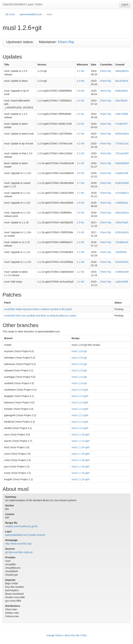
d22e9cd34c (122, 262)
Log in (125, 4)
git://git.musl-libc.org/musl (19, 552)
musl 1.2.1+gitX (80, 415)
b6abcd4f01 (122, 91)
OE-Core (10, 14)
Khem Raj (66, 42)
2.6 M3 (80, 203)
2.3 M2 (80, 232)
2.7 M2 (80, 193)
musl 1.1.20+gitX (81, 447)
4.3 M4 (80, 81)
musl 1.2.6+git (79, 351)
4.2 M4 (80, 134)
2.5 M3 (80, 213)
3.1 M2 (80, 163)
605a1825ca (122, 213)
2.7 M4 (80, 183)
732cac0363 (122, 153)
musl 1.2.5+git (79, 358)
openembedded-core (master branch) (25, 535)
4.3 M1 (80, 114)
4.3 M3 (80, 91)
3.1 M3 (80, 153)
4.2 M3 (80, 144)
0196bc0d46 (122, 272)
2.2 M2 (80, 242)
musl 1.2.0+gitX (80, 428)
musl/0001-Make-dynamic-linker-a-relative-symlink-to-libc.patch (38, 309)
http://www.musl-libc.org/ (18, 544)
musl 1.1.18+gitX (81, 460)
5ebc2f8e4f (121, 101)
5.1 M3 (80, 71)
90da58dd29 (122, 163)
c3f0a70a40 (122, 222)
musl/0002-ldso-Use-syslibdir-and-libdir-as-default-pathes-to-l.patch (40, 316)
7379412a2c (122, 144)
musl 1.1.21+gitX (81, 441)
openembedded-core (31, 14)
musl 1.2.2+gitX (80, 409)
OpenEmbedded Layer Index (23, 4)
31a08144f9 (122, 173)
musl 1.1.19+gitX (81, 454)
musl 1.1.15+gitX (81, 473)
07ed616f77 (122, 124)
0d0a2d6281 (122, 71)
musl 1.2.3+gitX (80, 390)
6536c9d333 (122, 232)
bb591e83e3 (122, 134)
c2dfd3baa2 (122, 203)
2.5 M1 (80, 222)
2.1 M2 (80, 272)
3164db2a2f (122, 242)
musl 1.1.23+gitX (81, 435)
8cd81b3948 (122, 183)
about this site (72, 635)
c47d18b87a (122, 193)
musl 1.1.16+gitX (81, 467)
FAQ (84, 635)
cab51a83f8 (122, 282)
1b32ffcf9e (121, 252)
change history (54, 635)
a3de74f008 (122, 114)
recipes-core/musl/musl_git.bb (21, 526)
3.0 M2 (80, 173)
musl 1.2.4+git (79, 377)
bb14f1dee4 (122, 81)
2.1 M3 (80, 252)
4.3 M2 (80, 101)
